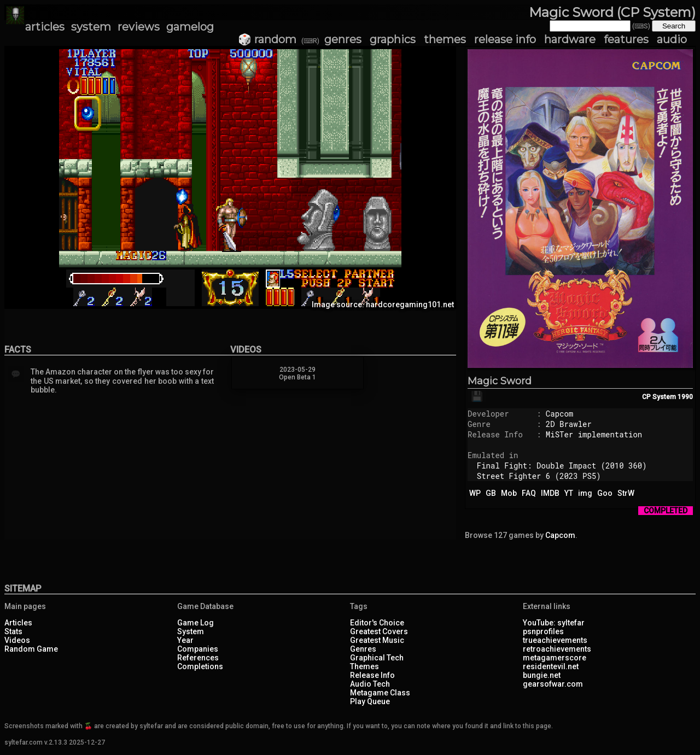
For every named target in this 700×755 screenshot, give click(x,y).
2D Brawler (569, 424)
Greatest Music (377, 640)
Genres (363, 649)
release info (505, 39)
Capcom (559, 414)
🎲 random (267, 39)
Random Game (31, 649)
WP (475, 493)
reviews (139, 27)
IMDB (550, 493)
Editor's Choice (377, 623)
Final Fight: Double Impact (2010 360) (562, 466)
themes (445, 39)
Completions (200, 666)
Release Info (372, 675)
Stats (13, 631)
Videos (17, 640)
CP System (659, 397)
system (91, 27)
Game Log (196, 623)
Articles (18, 623)
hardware (570, 39)
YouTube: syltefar (554, 623)
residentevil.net (551, 666)
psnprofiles (543, 631)
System (191, 631)
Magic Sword (500, 381)
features (626, 39)
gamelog (190, 27)
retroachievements (557, 649)
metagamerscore (555, 658)
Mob (509, 493)
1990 (685, 397)
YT (569, 493)
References (198, 658)
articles (45, 27)
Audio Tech (370, 684)
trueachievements (555, 640)
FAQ (529, 493)
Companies (198, 649)
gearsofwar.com (553, 684)
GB (491, 493)
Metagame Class (380, 693)
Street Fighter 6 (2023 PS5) (539, 476)
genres (343, 39)
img (585, 493)
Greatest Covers (379, 631)
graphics (393, 39)
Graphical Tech (377, 658)
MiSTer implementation (594, 434)
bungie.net (542, 675)
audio (672, 39)
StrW (626, 493)
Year (185, 640)
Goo (605, 493)
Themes (364, 666)
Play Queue (370, 701)
